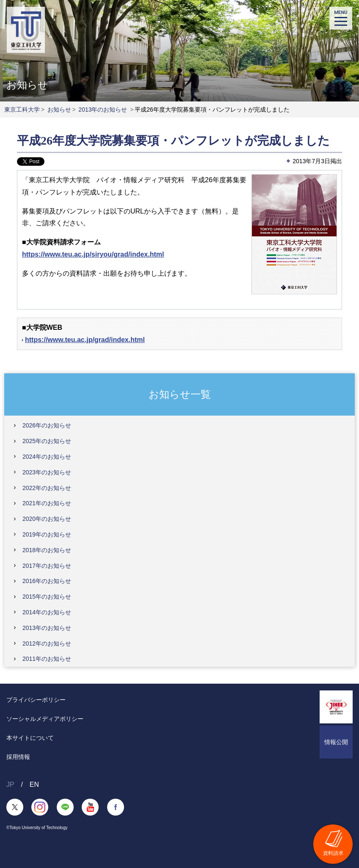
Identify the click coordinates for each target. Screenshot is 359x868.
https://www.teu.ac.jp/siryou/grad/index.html (93, 254)
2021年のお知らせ (47, 503)
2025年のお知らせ (47, 441)
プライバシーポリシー (36, 700)
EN (34, 784)
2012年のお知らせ (47, 643)
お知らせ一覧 (180, 394)
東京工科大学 (22, 110)
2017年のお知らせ (47, 566)
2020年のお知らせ (47, 519)
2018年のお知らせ (47, 550)
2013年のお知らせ (103, 110)
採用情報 (18, 757)
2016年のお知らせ (47, 581)
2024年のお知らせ (47, 457)
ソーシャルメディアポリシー (45, 719)
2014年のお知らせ (47, 612)
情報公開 (336, 742)
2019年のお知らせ (47, 534)
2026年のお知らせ (47, 425)
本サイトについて (30, 738)
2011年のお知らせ (47, 659)
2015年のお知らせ (47, 597)
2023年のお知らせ (47, 472)
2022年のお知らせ (47, 488)
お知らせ (59, 110)
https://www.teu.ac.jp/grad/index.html (85, 340)
